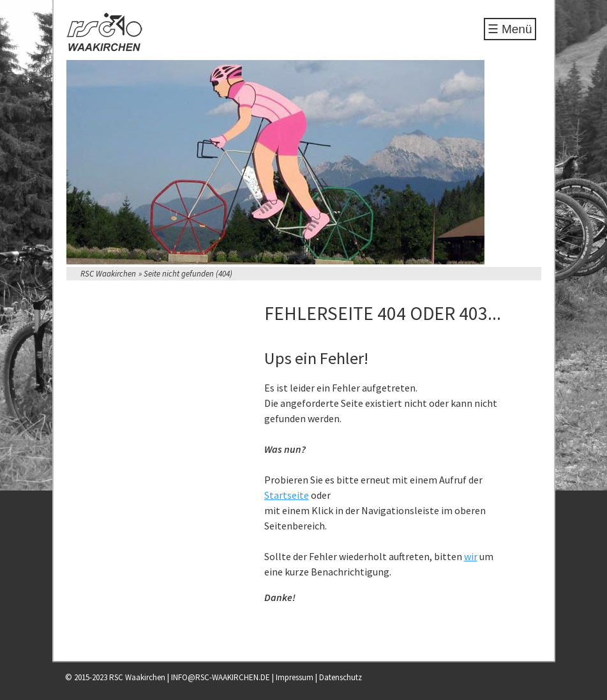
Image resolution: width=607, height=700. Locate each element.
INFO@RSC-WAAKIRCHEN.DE (221, 677)
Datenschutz (341, 677)
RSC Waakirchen (108, 274)
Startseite (287, 495)
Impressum (295, 677)
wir (471, 556)
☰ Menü (510, 29)
